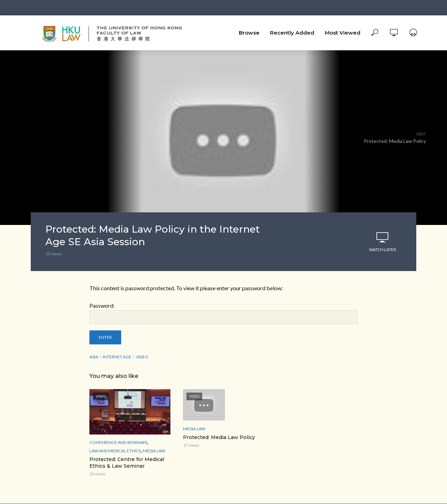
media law (154, 451)
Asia (94, 357)
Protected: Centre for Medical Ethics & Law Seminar (127, 463)
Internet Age (117, 357)
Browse (249, 33)
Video (142, 357)
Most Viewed (343, 33)
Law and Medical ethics (115, 451)
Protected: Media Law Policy (219, 437)
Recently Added (292, 33)
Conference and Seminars (118, 442)
